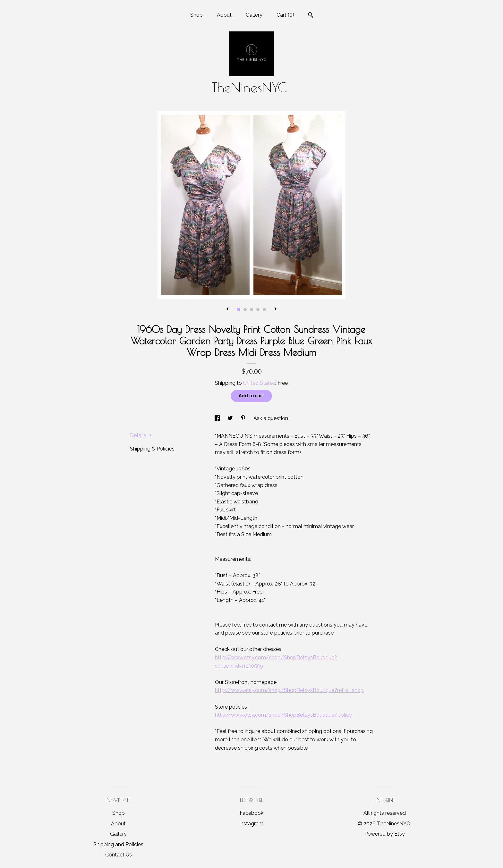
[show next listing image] (276, 309)
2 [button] (245, 309)
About (224, 15)
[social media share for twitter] (231, 418)
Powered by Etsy (385, 834)
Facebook (251, 813)
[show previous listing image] (227, 309)
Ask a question (271, 418)
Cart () (285, 15)
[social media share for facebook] (218, 418)
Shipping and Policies (118, 844)
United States (259, 383)
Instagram (251, 824)
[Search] (311, 16)
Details (141, 435)
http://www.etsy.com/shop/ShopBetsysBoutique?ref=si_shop (289, 690)
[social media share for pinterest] (244, 418)
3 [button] (251, 309)
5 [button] (264, 309)
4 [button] (258, 309)
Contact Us (119, 855)
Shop (196, 15)
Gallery (254, 15)
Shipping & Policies (152, 449)
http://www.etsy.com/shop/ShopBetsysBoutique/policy (283, 715)
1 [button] (239, 309)
